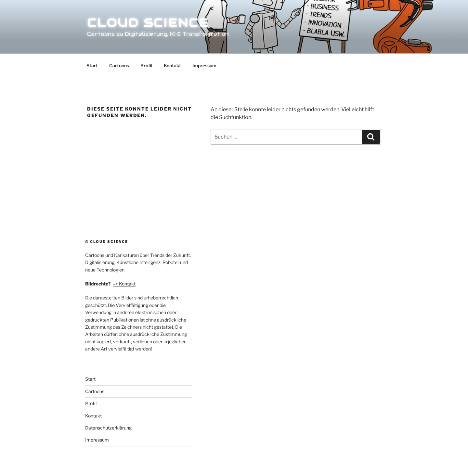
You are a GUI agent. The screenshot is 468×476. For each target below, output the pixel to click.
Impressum (204, 66)
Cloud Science (148, 23)
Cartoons (119, 66)
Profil (146, 66)
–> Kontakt (124, 284)
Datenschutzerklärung (108, 428)
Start (92, 66)
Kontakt (172, 66)
